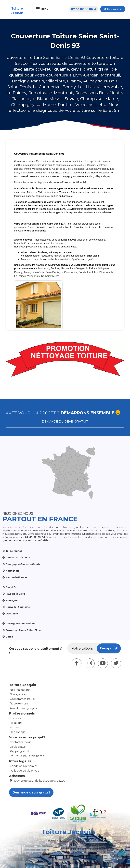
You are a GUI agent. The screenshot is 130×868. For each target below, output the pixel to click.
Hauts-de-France (16, 577)
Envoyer (109, 648)
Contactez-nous (20, 742)
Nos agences (18, 694)
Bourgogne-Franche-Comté (23, 564)
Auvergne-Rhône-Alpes (20, 624)
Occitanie (12, 614)
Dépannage (18, 732)
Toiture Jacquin (17, 11)
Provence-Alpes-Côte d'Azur (24, 630)
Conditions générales (24, 766)
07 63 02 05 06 (84, 9)
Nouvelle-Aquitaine (18, 607)
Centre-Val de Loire (18, 558)
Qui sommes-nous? (23, 699)
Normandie (13, 571)
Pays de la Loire (15, 594)
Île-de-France (14, 551)
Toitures (15, 718)
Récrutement (19, 704)
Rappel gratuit (19, 751)
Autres (14, 727)
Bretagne (12, 600)
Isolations (16, 723)
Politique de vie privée (25, 771)
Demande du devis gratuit (65, 422)
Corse (9, 637)
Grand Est (12, 587)
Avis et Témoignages (23, 708)
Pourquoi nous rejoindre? (27, 756)
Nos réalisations (20, 690)
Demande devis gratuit (31, 792)
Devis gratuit (113, 9)
